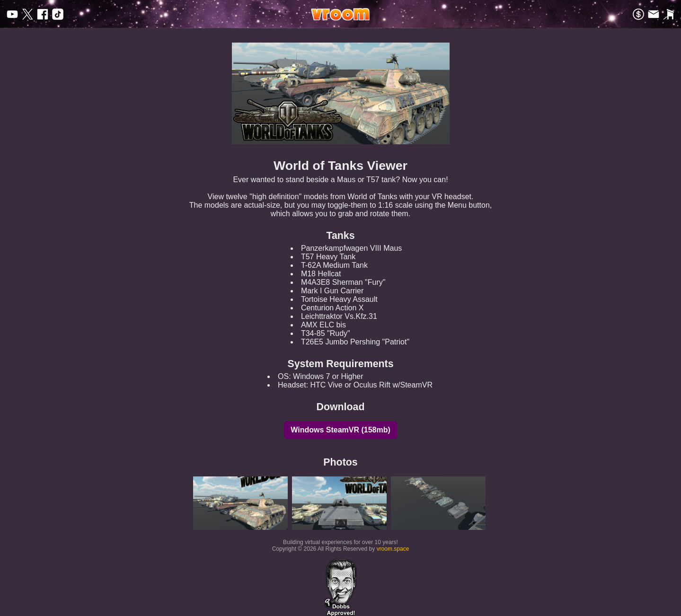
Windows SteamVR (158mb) (340, 430)
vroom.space (393, 549)
